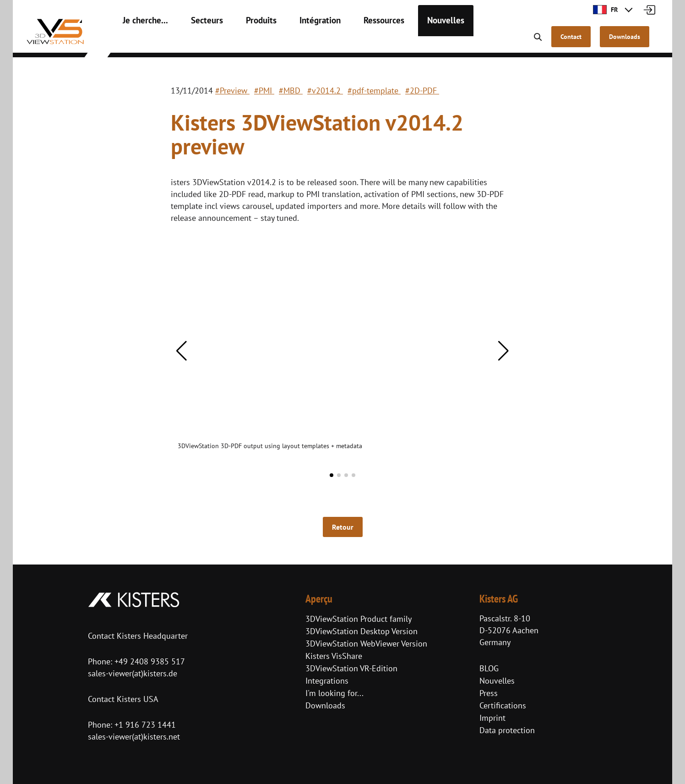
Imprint (492, 718)
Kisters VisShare (334, 656)
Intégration (302, 41)
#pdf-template (374, 90)
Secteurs (197, 41)
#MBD (291, 90)
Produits (247, 41)
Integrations (327, 681)
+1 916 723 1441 (145, 725)
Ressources (360, 41)
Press (489, 693)
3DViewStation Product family (359, 619)
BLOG (489, 668)
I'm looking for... (334, 693)
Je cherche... (142, 41)
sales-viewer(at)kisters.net (134, 737)
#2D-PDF (422, 90)
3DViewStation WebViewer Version (366, 644)
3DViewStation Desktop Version (362, 631)
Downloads (325, 705)
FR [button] (605, 10)
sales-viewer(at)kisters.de (133, 673)
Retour (343, 527)
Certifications (503, 705)
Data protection (507, 730)
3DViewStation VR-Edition (351, 668)
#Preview (232, 90)
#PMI (264, 90)
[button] (182, 351)
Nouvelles (417, 41)
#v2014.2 (325, 90)
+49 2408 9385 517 (149, 661)
